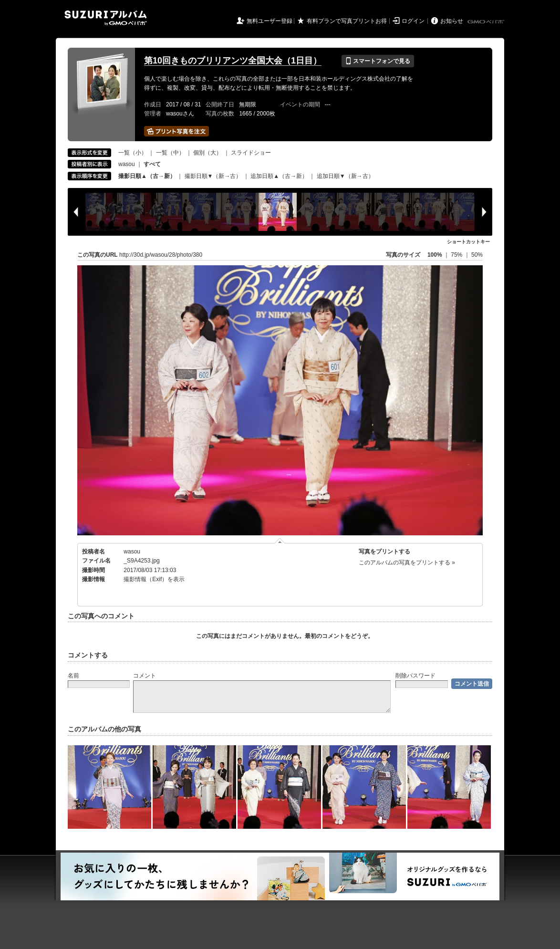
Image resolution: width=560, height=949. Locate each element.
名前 (73, 676)
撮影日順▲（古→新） (147, 176)
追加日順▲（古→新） (279, 176)
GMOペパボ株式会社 (487, 22)
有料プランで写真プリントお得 (347, 21)
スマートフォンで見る (378, 61)
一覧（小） (133, 153)
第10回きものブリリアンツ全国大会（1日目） (233, 61)
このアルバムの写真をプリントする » (407, 563)
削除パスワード (415, 676)
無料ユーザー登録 (270, 21)
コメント (145, 676)
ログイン (413, 21)
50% (477, 255)
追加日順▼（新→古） (345, 176)
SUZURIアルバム (106, 18)
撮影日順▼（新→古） (213, 176)
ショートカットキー (468, 242)
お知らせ (452, 21)
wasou (127, 164)
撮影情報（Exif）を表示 (154, 579)
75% (457, 255)
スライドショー (251, 153)
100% (435, 255)
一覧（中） (170, 153)
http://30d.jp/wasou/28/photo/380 (161, 255)
